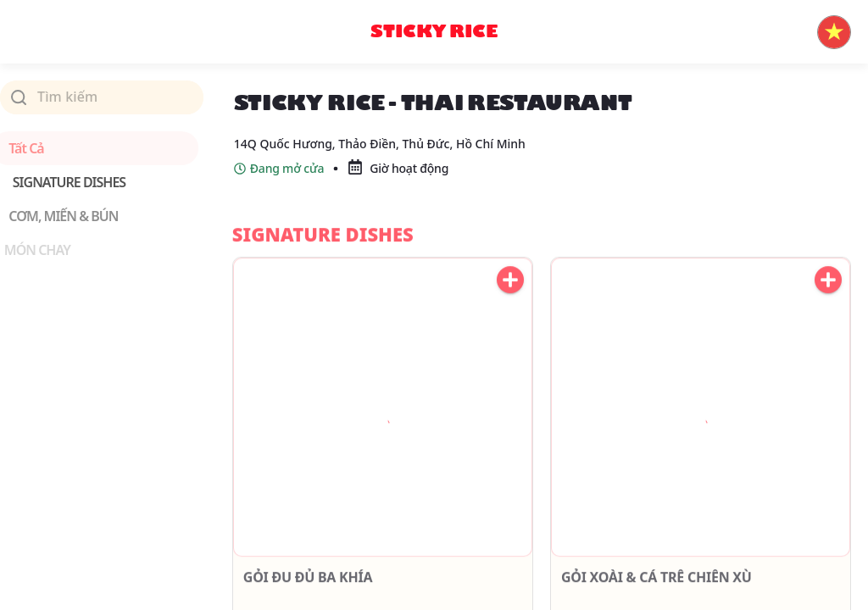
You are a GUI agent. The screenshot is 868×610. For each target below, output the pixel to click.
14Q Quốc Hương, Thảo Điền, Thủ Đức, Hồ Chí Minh (380, 164)
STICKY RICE (355, 91)
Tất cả (34, 148)
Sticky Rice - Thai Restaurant (501, 91)
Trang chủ (266, 91)
